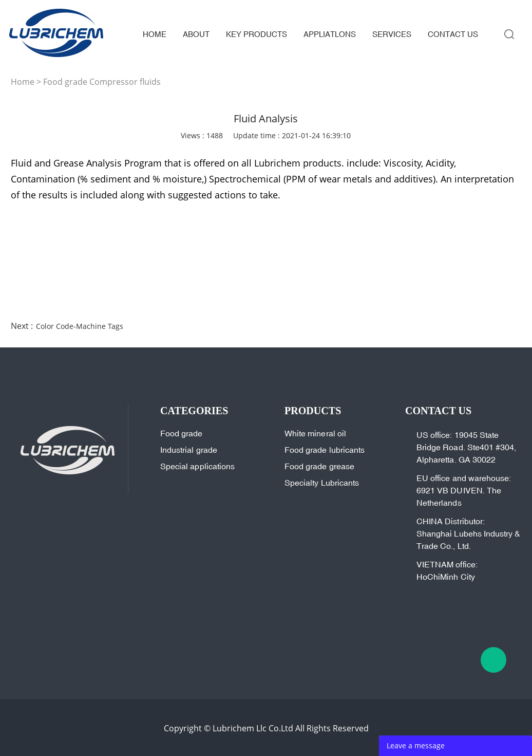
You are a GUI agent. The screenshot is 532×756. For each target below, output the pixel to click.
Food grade (182, 433)
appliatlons (330, 34)
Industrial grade (189, 450)
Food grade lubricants (325, 450)
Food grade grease (319, 466)
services (392, 34)
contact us (453, 34)
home (155, 34)
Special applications (197, 466)
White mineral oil (315, 433)
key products (256, 34)
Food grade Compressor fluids (102, 82)
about (196, 34)
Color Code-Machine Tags (80, 326)
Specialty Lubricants (322, 483)
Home (23, 82)
